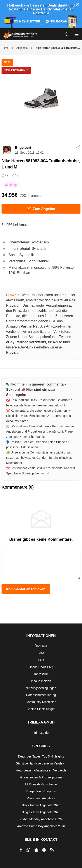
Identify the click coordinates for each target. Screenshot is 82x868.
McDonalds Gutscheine (41, 784)
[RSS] (52, 850)
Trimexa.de (41, 733)
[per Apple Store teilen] (36, 850)
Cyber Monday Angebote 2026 (41, 819)
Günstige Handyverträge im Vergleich (41, 763)
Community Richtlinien (41, 702)
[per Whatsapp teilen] (28, 850)
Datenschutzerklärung (41, 695)
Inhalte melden (41, 681)
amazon (37, 196)
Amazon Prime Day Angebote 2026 (41, 826)
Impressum (41, 674)
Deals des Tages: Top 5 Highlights (41, 756)
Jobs (41, 653)
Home (5, 48)
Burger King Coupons (41, 791)
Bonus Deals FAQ (41, 667)
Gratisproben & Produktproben (41, 777)
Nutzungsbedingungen (41, 688)
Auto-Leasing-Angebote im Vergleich (41, 770)
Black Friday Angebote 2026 (41, 805)
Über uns (41, 646)
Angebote (22, 48)
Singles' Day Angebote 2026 (41, 812)
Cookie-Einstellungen (41, 709)
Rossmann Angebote (41, 798)
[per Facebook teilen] (21, 850)
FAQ (41, 660)
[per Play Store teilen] (44, 850)
